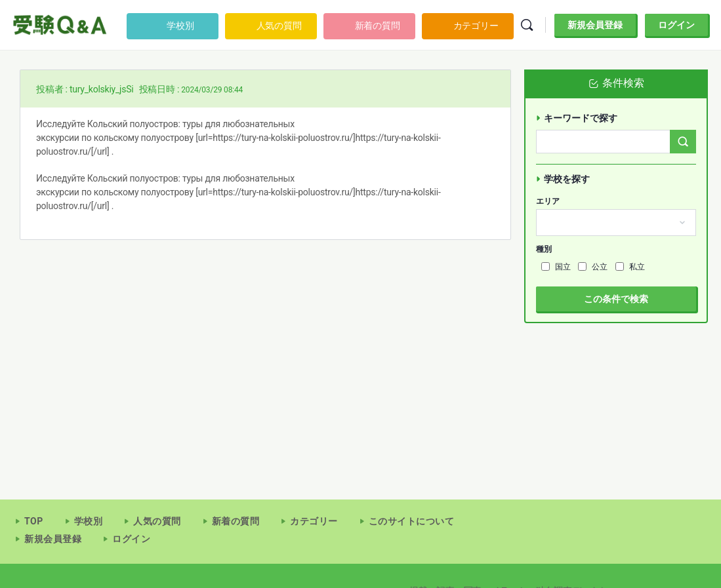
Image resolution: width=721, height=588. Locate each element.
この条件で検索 (616, 299)
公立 (593, 267)
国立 (556, 267)
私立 (630, 267)
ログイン (676, 25)
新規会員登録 (595, 25)
